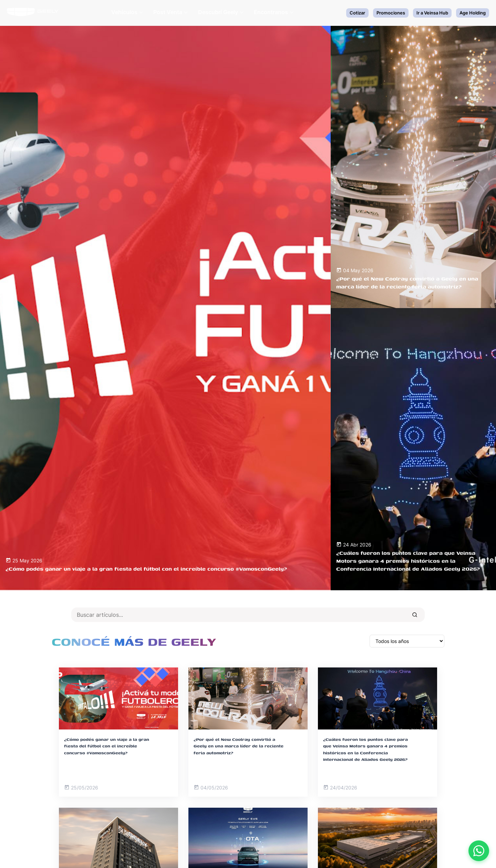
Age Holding (473, 13)
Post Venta (170, 12)
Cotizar (357, 13)
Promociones (391, 13)
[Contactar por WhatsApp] (479, 851)
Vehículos (127, 12)
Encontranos (274, 12)
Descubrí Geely (221, 12)
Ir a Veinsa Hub (432, 13)
